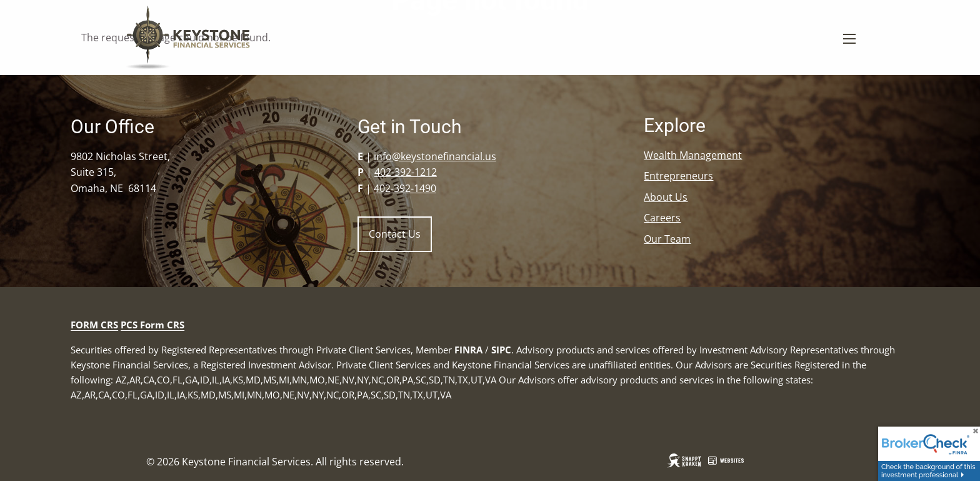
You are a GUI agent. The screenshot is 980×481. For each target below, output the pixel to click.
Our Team (667, 239)
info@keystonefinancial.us (435, 156)
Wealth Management (693, 155)
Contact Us (395, 234)
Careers (662, 218)
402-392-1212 (406, 172)
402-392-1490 (405, 188)
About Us (666, 197)
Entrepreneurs (678, 176)
